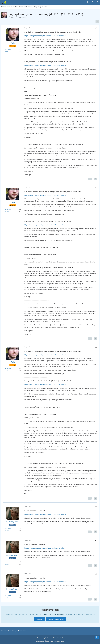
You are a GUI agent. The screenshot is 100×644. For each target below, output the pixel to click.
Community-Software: (50, 638)
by (50, 641)
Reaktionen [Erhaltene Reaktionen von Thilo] (8, 49)
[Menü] (97, 2)
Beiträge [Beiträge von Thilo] (7, 52)
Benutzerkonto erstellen (56, 619)
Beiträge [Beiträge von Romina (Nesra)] (7, 531)
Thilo (13, 17)
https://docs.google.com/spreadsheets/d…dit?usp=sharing (44, 36)
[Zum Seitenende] (97, 637)
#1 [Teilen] (96, 28)
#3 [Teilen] (96, 347)
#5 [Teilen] (96, 540)
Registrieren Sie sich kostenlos (53, 614)
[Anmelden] (93, 2)
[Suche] (88, 2)
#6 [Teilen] (96, 574)
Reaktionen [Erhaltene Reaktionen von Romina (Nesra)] (8, 528)
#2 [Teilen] (96, 187)
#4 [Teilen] (96, 507)
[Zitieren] (95, 179)
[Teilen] (97, 22)
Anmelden (39, 619)
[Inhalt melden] (90, 179)
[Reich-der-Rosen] (4, 2)
